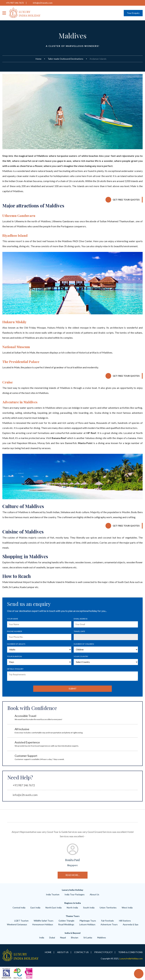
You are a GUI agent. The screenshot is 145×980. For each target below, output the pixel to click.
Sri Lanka (88, 937)
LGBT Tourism (21, 921)
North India (72, 908)
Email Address (81, 619)
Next (140, 853)
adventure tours (109, 924)
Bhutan (75, 937)
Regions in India (73, 903)
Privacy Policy (103, 952)
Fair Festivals (108, 921)
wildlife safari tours (44, 921)
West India (127, 908)
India (42, 937)
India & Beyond (73, 933)
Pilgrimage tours (88, 921)
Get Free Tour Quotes (126, 200)
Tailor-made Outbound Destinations (65, 59)
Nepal (63, 937)
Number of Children (84, 644)
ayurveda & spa (131, 924)
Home (38, 59)
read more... (114, 875)
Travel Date (79, 631)
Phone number (15, 631)
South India (89, 908)
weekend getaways (17, 924)
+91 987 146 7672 (15, 3)
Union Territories (108, 908)
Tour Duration (14, 656)
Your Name (13, 619)
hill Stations (125, 921)
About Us (94, 894)
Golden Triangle (66, 921)
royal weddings (66, 924)
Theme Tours (73, 916)
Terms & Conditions (130, 952)
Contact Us (81, 952)
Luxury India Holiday (72, 890)
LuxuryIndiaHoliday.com (131, 958)
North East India (54, 908)
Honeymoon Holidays (43, 924)
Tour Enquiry (133, 13)
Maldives (102, 937)
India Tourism (53, 894)
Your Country (81, 656)
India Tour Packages (75, 894)
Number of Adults (16, 644)
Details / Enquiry (15, 669)
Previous (5, 853)
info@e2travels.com (43, 3)
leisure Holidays (87, 924)
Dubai (52, 937)
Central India (19, 908)
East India (35, 908)
